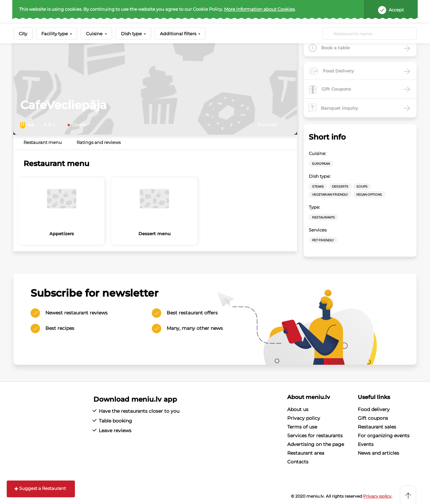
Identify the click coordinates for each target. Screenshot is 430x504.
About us (298, 409)
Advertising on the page (316, 444)
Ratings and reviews (99, 142)
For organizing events (384, 436)
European (321, 164)
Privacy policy (304, 418)
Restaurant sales (377, 427)
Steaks (318, 186)
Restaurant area (306, 453)
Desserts (340, 186)
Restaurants (324, 217)
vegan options (369, 194)
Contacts (298, 462)
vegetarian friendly (330, 194)
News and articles (378, 453)
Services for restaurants (315, 436)
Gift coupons (373, 418)
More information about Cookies (259, 9)
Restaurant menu (43, 142)
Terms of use (302, 427)
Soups (362, 186)
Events (366, 444)
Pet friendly (323, 240)
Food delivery (374, 409)
